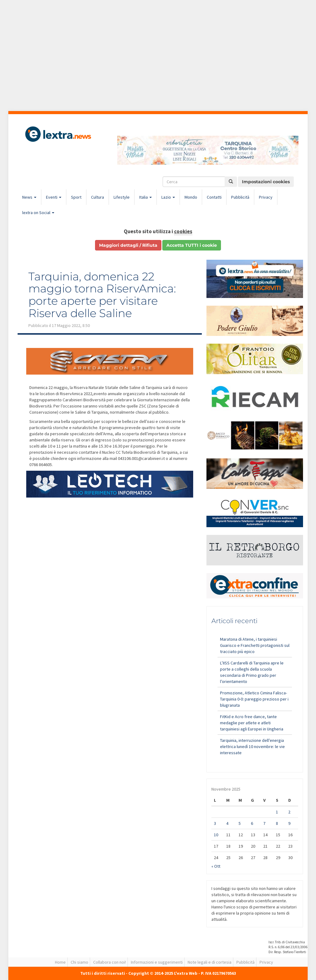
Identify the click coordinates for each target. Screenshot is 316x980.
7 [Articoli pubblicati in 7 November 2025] (264, 823)
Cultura (98, 197)
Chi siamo (79, 962)
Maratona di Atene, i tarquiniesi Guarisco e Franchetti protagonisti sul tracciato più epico (255, 645)
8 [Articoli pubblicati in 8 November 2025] (277, 823)
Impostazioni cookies (266, 182)
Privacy (266, 197)
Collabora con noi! (110, 962)
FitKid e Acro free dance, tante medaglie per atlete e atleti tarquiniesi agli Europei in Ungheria (252, 723)
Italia (146, 197)
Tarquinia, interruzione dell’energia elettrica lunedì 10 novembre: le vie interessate (252, 746)
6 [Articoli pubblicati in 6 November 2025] (252, 823)
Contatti (214, 197)
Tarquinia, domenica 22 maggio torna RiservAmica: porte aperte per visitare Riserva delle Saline (102, 295)
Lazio (168, 197)
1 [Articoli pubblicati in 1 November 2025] (277, 812)
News (29, 197)
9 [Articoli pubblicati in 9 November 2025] (289, 823)
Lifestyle (122, 197)
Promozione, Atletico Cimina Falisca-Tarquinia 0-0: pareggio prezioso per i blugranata (254, 699)
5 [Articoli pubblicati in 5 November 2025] (240, 823)
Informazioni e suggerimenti (157, 962)
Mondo (191, 197)
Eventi (54, 197)
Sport (76, 197)
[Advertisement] (158, 56)
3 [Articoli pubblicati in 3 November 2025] (215, 823)
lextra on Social (38, 213)
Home (60, 962)
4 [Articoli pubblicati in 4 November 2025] (227, 823)
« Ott (216, 866)
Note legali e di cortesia (210, 962)
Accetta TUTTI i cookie (192, 245)
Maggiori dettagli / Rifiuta (128, 245)
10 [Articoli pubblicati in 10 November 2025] (216, 835)
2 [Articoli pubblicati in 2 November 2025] (289, 812)
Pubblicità (240, 197)
